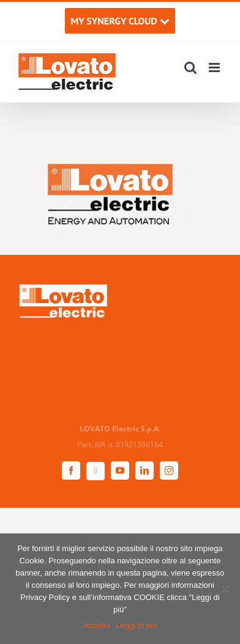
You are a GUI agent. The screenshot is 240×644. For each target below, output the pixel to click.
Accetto (96, 625)
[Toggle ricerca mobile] (190, 68)
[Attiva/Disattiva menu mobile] (215, 68)
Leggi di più (136, 625)
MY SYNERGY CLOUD (120, 21)
